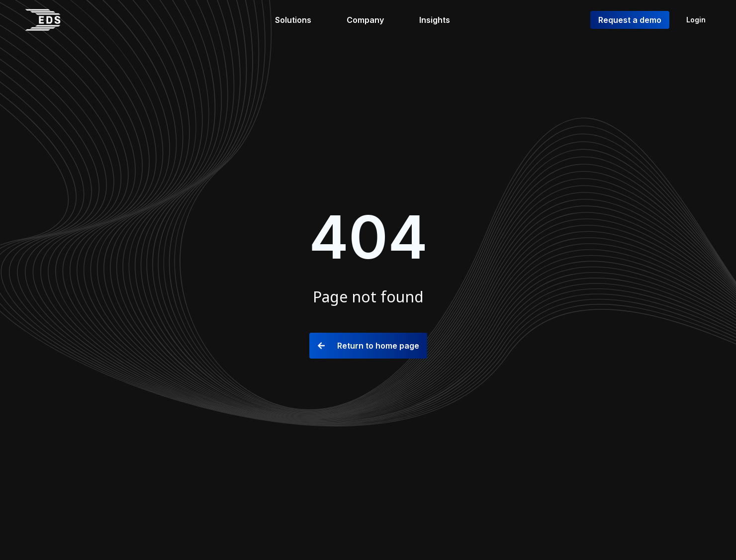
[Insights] (440, 20)
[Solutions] (299, 20)
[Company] (371, 20)
